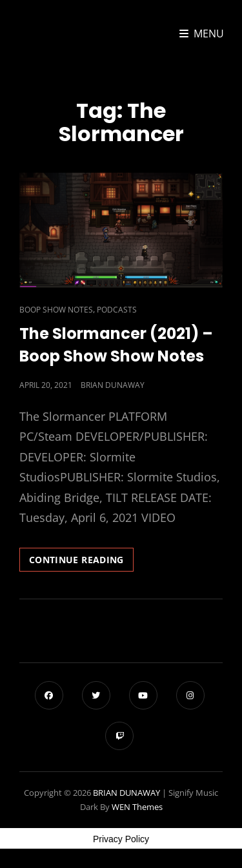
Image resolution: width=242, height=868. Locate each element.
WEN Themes (137, 807)
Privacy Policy (121, 839)
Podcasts (117, 310)
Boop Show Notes (56, 310)
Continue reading (81, 562)
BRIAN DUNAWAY (126, 793)
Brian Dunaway (113, 385)
